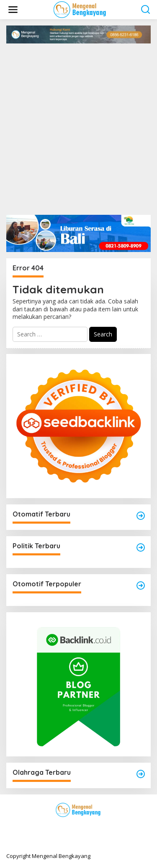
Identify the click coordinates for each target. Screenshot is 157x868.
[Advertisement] (78, 126)
